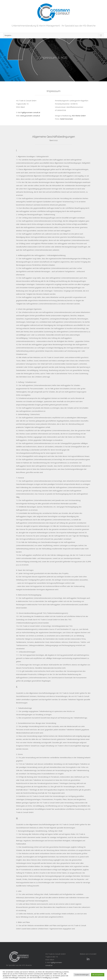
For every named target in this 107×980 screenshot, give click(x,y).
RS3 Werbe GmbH (79, 116)
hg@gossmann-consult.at (31, 112)
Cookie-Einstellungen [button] (82, 975)
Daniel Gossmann (66, 119)
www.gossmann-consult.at (30, 116)
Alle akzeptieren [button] (98, 975)
